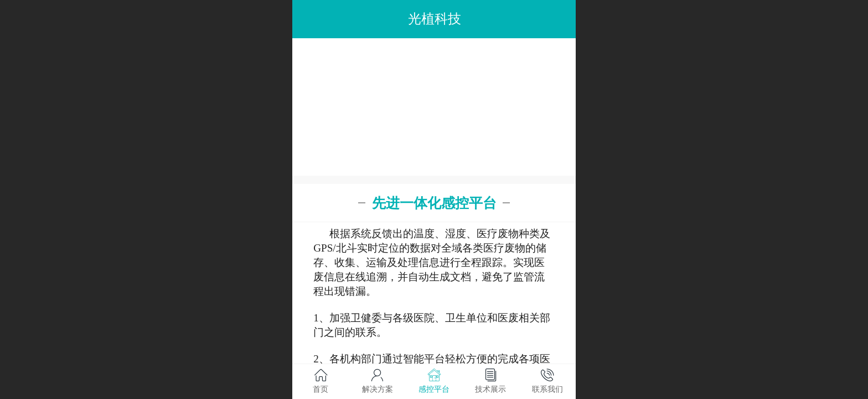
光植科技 (435, 19)
